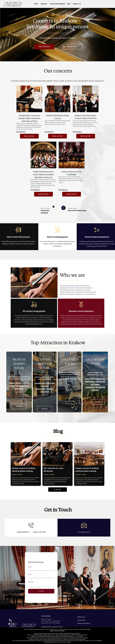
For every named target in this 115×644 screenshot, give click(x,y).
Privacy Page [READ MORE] (83, 629)
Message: (31, 582)
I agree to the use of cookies (57, 631)
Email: (30, 574)
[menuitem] (36, 4)
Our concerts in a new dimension (53, 470)
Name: (30, 567)
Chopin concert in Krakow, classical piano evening (24, 470)
